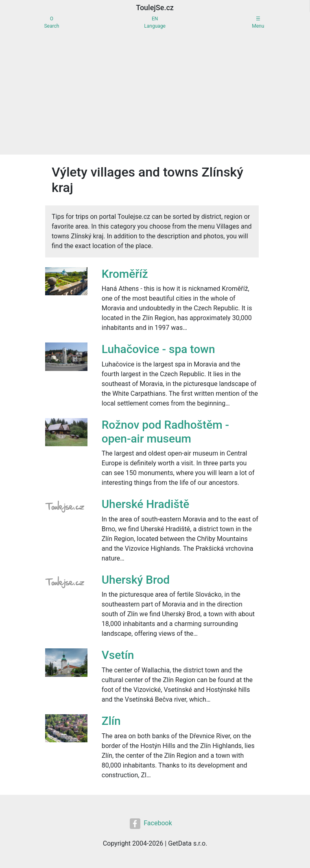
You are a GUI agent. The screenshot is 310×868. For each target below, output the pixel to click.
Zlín (111, 721)
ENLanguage (155, 22)
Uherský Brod (136, 580)
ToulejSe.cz (155, 8)
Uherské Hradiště (145, 504)
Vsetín (118, 655)
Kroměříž (125, 274)
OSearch (51, 22)
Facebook (151, 824)
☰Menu (258, 22)
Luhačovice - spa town (158, 349)
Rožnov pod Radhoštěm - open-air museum (165, 432)
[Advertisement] (155, 94)
